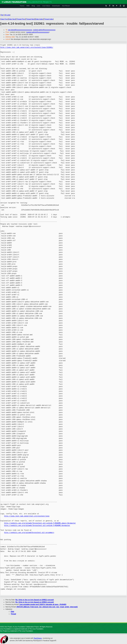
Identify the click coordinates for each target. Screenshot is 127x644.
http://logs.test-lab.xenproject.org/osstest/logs (27, 516)
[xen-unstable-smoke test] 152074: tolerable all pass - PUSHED (43, 604)
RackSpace (38, 638)
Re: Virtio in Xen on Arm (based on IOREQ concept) (35, 600)
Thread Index (49, 19)
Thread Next (30, 19)
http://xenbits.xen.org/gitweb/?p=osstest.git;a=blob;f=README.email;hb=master (40, 523)
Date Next (12, 19)
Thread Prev (21, 19)
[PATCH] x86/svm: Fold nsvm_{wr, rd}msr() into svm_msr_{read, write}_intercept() (47, 607)
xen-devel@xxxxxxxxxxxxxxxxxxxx (20, 30)
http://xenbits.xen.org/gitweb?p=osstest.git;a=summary (29, 533)
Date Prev (4, 19)
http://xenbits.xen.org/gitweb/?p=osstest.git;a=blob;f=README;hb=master (37, 526)
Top (2, 15)
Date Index (39, 19)
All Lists (7, 15)
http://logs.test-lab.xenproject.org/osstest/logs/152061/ (27, 47)
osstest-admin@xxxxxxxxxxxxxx (44, 30)
